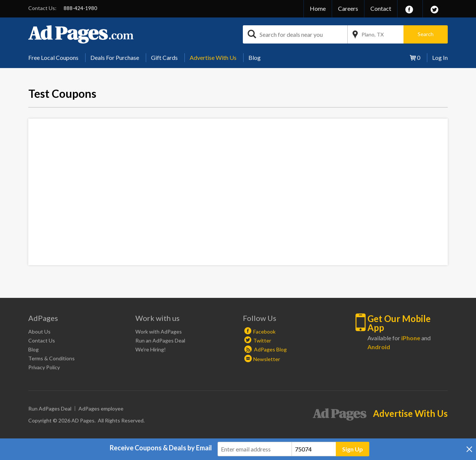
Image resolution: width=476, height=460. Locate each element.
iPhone (411, 338)
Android (379, 347)
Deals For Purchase (115, 57)
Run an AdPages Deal (160, 340)
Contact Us (42, 340)
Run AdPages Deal (50, 408)
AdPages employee (101, 408)
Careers (348, 8)
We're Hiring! (151, 349)
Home (318, 8)
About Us (39, 332)
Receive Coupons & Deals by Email (161, 448)
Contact (381, 8)
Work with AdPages (159, 332)
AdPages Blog (266, 349)
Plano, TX (373, 34)
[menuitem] (56, 58)
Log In (440, 57)
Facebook (264, 332)
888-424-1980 (80, 8)
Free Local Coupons (53, 57)
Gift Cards (164, 57)
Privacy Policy (44, 367)
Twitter (262, 340)
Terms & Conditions (52, 358)
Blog (255, 57)
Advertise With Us (213, 57)
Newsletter (267, 359)
